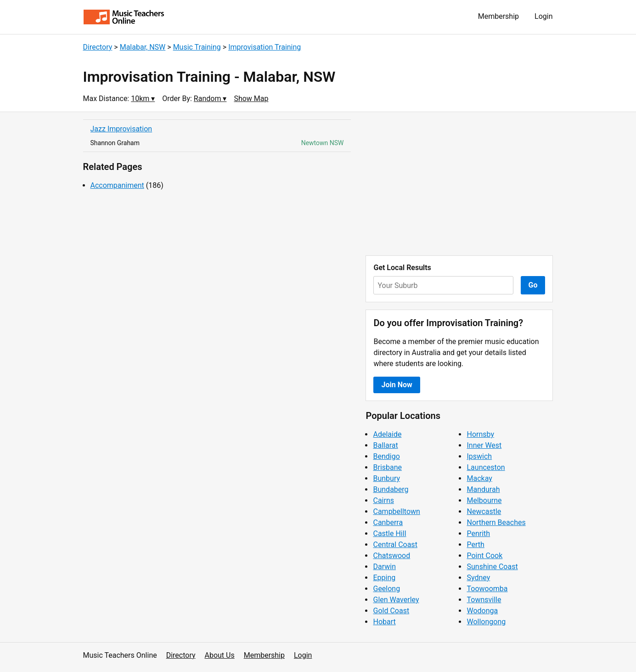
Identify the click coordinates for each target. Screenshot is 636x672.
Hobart (384, 622)
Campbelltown (396, 511)
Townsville (484, 600)
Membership (498, 16)
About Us (220, 655)
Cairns (383, 500)
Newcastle (484, 511)
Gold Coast (391, 611)
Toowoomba (487, 589)
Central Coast (395, 545)
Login (543, 16)
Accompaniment (117, 185)
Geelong (386, 589)
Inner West (484, 445)
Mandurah (483, 489)
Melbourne (484, 500)
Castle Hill (389, 534)
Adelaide (387, 434)
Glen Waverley (396, 600)
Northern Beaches (496, 522)
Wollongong (486, 622)
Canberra (388, 522)
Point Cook (484, 556)
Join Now (397, 385)
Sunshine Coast (492, 567)
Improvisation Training (265, 47)
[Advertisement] (459, 184)
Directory (98, 47)
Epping (384, 578)
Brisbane (387, 467)
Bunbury (386, 478)
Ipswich (479, 456)
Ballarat (385, 445)
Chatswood (391, 556)
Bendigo (386, 456)
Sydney (478, 578)
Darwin (384, 567)
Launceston (486, 467)
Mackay (479, 478)
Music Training (197, 47)
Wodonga (482, 611)
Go (533, 285)
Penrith (478, 534)
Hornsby (480, 434)
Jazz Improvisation (121, 129)
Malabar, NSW (143, 47)
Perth (475, 545)
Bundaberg (391, 489)
